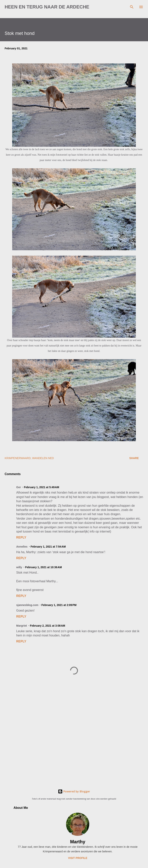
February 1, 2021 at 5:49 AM (42, 487)
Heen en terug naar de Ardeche (47, 7)
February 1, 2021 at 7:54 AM (48, 547)
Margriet (22, 626)
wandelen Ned (43, 458)
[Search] (132, 7)
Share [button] (134, 458)
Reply (21, 537)
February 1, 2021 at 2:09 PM (59, 605)
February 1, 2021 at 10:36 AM (43, 567)
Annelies (22, 547)
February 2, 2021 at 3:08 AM (48, 626)
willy (19, 567)
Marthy (78, 842)
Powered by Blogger (74, 791)
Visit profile (78, 858)
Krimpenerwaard (18, 458)
